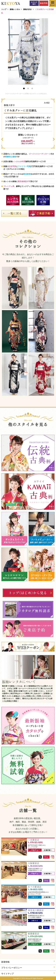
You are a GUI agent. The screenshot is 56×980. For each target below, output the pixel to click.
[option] (28, 52)
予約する (33, 850)
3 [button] (32, 88)
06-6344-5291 (35, 866)
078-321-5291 (35, 842)
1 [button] (24, 88)
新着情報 (28, 962)
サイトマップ (28, 973)
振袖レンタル (15, 9)
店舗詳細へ (47, 850)
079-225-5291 (35, 936)
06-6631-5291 (35, 889)
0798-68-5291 (35, 913)
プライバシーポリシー (28, 967)
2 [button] (28, 88)
